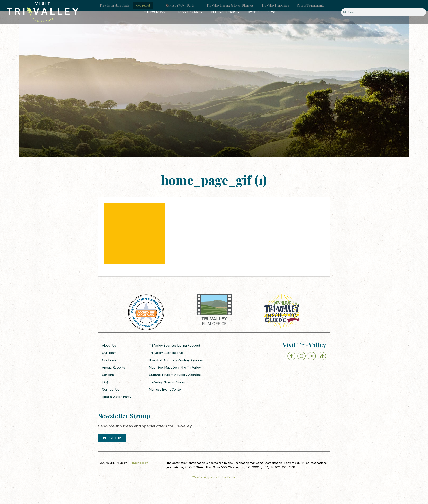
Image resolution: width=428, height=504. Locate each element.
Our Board (110, 360)
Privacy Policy (139, 463)
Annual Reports (114, 367)
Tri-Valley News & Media (167, 382)
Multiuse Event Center (166, 389)
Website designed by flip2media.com (214, 477)
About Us (109, 345)
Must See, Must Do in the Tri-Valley (175, 367)
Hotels (254, 12)
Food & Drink (190, 12)
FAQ (105, 382)
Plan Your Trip (225, 12)
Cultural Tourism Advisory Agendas (175, 375)
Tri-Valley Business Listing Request (175, 345)
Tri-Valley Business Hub (166, 353)
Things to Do (157, 12)
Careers (108, 375)
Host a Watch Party (117, 397)
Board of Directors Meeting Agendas (176, 360)
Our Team (109, 353)
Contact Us (111, 389)
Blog (272, 12)
